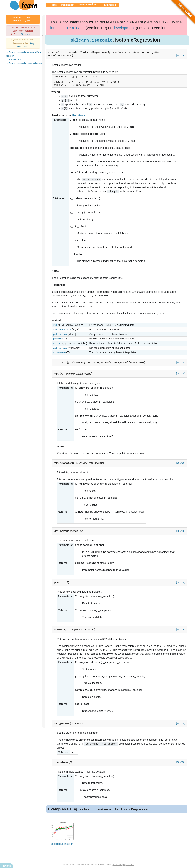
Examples (110, 5)
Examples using (28, 61)
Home (53, 5)
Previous (17, 20)
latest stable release (67, 28)
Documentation (87, 4)
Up (29, 20)
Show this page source (123, 862)
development (124, 28)
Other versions (28, 34)
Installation (68, 5)
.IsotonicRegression (24, 54)
